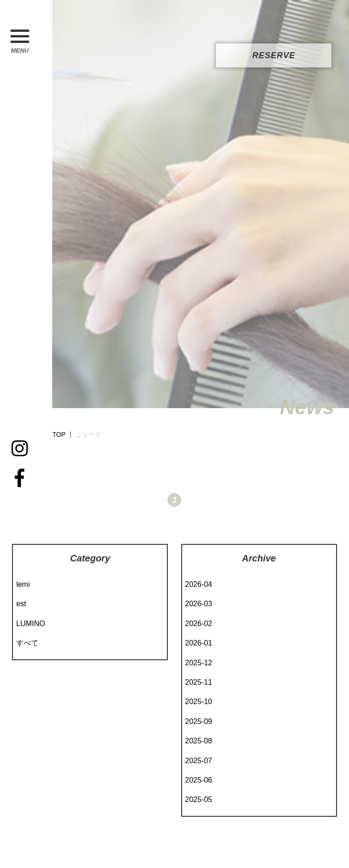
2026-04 (199, 584)
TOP (59, 434)
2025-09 (199, 721)
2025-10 (199, 702)
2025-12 (199, 663)
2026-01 (199, 643)
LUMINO (31, 624)
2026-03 (199, 604)
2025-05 (199, 799)
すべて (27, 643)
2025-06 (199, 780)
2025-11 (199, 682)
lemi (23, 584)
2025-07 (199, 761)
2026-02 (199, 624)
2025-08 (199, 741)
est (21, 604)
